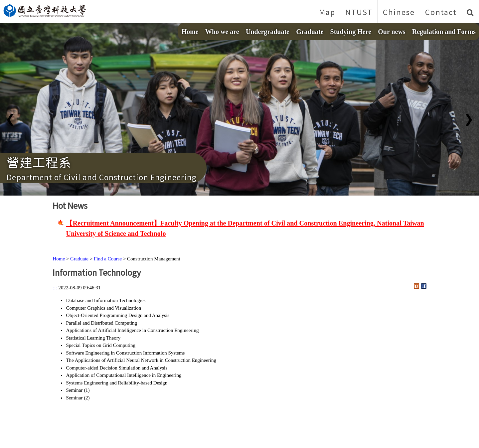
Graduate (310, 32)
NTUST (359, 12)
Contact (441, 12)
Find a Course (108, 259)
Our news (392, 32)
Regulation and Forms (444, 32)
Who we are (222, 32)
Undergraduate (268, 32)
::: (55, 288)
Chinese (399, 12)
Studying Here (351, 32)
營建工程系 (39, 162)
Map (327, 12)
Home (190, 32)
